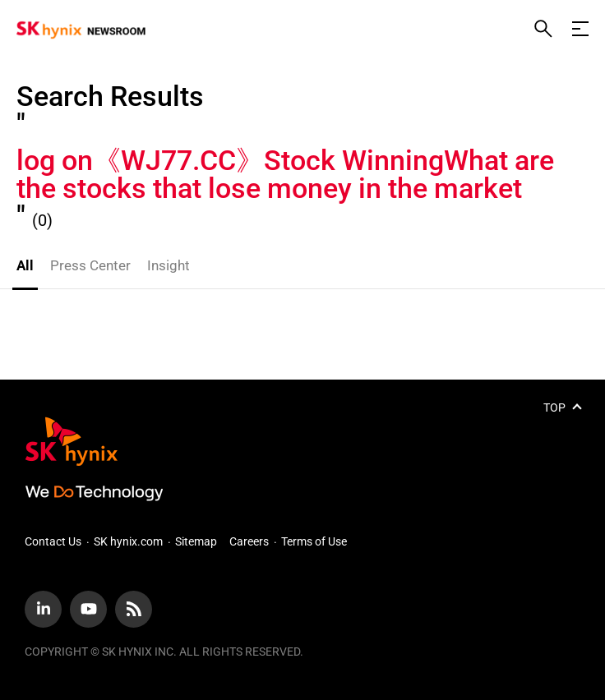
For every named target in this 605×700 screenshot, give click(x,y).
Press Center (90, 265)
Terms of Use (314, 541)
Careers (249, 541)
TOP (554, 408)
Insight (169, 265)
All (25, 265)
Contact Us (53, 541)
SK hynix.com (128, 541)
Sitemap (196, 541)
